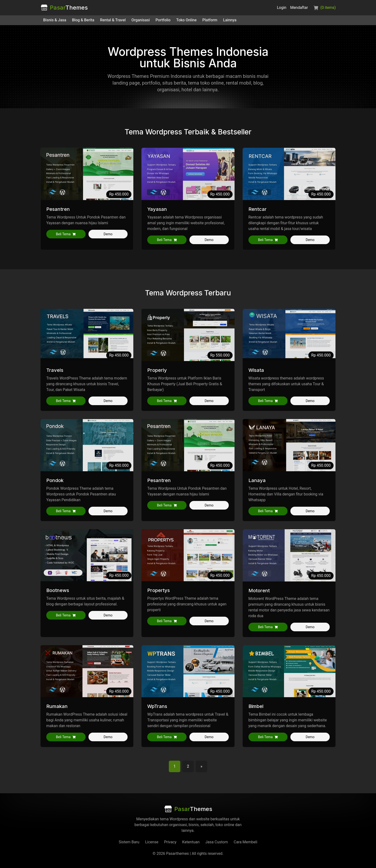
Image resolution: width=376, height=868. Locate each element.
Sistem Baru (129, 842)
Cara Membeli (245, 842)
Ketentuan (191, 842)
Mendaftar (299, 8)
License (152, 842)
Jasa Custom (217, 842)
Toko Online (186, 20)
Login (282, 8)
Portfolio (163, 20)
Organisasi (141, 20)
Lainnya (230, 20)
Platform (210, 20)
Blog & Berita (83, 20)
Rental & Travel (113, 20)
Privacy (170, 842)
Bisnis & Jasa (55, 20)
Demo (108, 234)
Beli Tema (66, 234)
